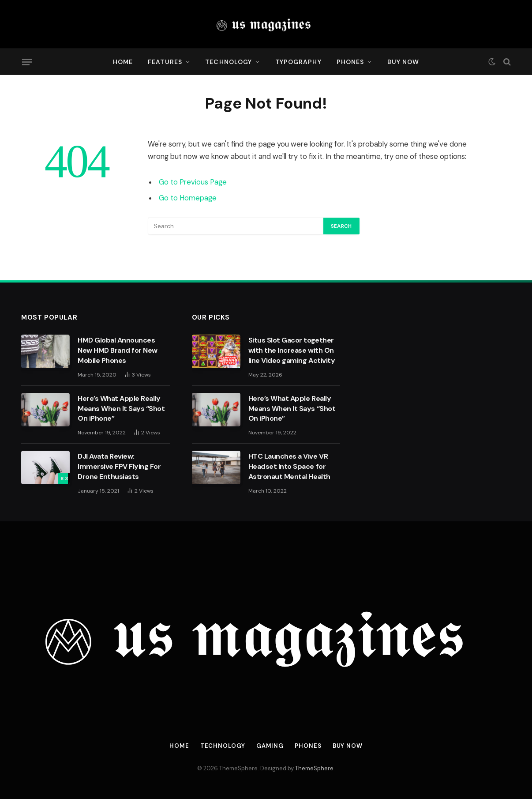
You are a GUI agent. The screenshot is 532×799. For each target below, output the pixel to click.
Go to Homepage (188, 198)
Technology (229, 62)
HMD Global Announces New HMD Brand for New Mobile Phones (118, 350)
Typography (298, 62)
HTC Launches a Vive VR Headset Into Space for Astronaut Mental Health (289, 466)
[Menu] (27, 62)
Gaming (270, 746)
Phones (350, 62)
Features (165, 62)
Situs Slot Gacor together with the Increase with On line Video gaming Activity (292, 350)
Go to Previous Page (193, 182)
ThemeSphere (314, 768)
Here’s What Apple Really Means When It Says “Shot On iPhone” (121, 409)
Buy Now (403, 62)
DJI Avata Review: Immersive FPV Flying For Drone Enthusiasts (119, 466)
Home (123, 62)
